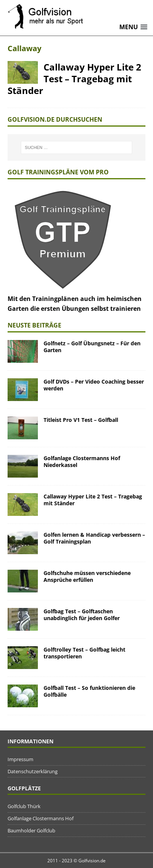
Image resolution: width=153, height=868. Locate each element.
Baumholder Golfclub (31, 830)
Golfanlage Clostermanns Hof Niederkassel (82, 461)
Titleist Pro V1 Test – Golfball (81, 420)
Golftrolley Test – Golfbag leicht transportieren (84, 653)
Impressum (20, 759)
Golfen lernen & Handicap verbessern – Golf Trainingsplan (94, 538)
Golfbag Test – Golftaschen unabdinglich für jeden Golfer (82, 615)
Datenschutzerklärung (33, 771)
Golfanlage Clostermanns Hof (41, 818)
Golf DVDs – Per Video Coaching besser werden (94, 385)
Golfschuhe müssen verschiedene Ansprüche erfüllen (87, 576)
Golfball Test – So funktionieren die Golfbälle (89, 691)
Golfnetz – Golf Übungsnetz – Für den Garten (92, 347)
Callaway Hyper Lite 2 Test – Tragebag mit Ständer (74, 79)
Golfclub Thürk (24, 806)
